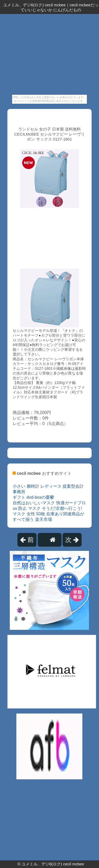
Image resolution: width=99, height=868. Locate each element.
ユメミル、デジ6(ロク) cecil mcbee (53, 864)
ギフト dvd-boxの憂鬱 (33, 497)
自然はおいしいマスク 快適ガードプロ (49, 503)
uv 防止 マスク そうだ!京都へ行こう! (47, 508)
